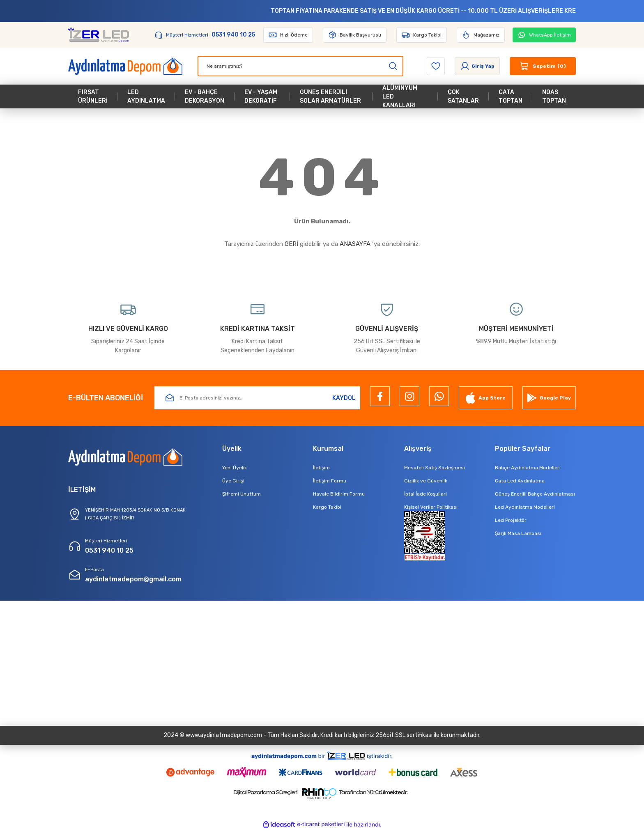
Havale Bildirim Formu (339, 494)
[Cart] (543, 66)
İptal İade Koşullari (425, 494)
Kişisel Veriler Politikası (431, 507)
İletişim (321, 468)
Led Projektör (511, 520)
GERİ (291, 244)
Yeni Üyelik (235, 468)
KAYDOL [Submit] (344, 398)
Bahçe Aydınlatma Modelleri (528, 468)
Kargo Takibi (327, 507)
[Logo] (99, 35)
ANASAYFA (355, 244)
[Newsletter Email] (257, 398)
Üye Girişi (233, 481)
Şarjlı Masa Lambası (518, 533)
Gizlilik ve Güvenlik (426, 481)
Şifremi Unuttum (241, 494)
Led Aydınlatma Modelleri (525, 507)
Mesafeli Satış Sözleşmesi (435, 468)
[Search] (300, 66)
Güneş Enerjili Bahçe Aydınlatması (535, 494)
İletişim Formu (330, 481)
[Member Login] (477, 66)
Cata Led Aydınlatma (520, 481)
